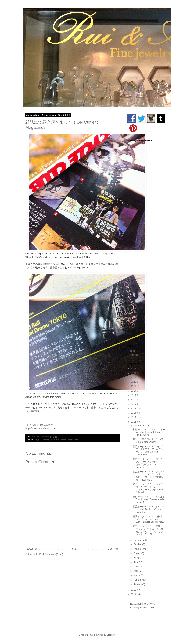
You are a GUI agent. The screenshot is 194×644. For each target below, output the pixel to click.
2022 (134, 378)
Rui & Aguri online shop (142, 608)
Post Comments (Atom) (51, 554)
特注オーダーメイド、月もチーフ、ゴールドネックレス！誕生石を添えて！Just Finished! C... (149, 463)
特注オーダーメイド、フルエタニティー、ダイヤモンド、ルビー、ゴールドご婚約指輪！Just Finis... (149, 476)
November (139, 540)
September (139, 549)
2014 (134, 413)
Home (73, 549)
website (134, 355)
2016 (134, 404)
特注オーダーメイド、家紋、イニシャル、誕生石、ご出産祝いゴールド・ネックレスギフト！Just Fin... (149, 530)
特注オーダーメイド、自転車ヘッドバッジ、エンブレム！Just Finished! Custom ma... (149, 519)
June (136, 562)
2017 (134, 400)
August (137, 553)
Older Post (113, 549)
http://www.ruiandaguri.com (40, 428)
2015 (134, 409)
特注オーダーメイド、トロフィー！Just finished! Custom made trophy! (149, 509)
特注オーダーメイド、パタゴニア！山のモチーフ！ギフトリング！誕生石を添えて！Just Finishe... (149, 451)
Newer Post (32, 549)
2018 (134, 395)
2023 (134, 373)
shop (133, 351)
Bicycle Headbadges (43, 440)
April (136, 571)
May (136, 567)
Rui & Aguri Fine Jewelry (143, 604)
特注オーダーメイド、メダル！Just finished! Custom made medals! (149, 500)
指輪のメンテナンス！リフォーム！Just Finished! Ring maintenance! (149, 432)
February (138, 580)
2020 (134, 386)
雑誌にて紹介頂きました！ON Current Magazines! (148, 441)
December (139, 426)
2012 (134, 422)
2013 (134, 417)
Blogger (111, 635)
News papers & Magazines (66, 440)
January (138, 584)
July (136, 558)
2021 (134, 382)
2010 (134, 594)
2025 (134, 369)
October (138, 544)
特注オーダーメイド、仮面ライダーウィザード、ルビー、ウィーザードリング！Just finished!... (149, 488)
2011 (134, 590)
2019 (134, 391)
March (137, 575)
